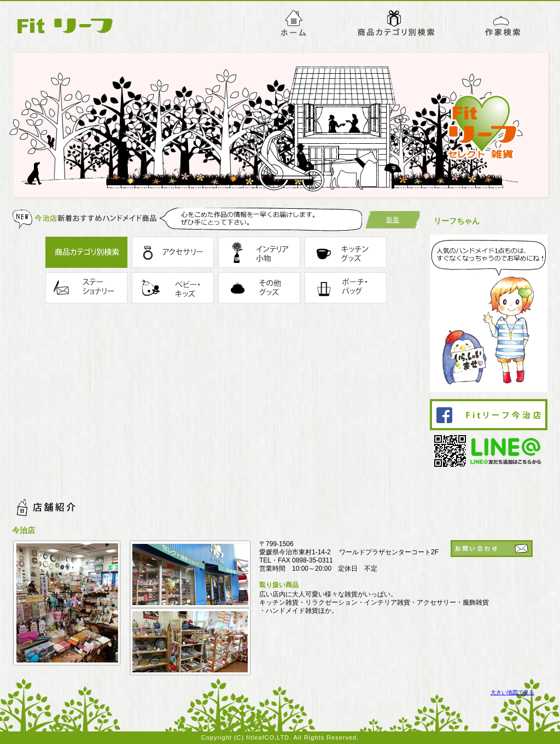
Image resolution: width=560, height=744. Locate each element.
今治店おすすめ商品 (396, 23)
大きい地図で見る (512, 692)
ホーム (294, 23)
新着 (393, 220)
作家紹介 (498, 23)
